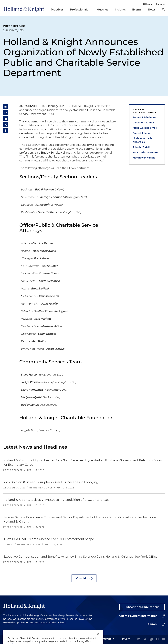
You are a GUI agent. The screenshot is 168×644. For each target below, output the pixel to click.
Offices (147, 4)
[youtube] (163, 639)
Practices (57, 10)
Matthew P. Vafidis (144, 158)
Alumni (152, 624)
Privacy (126, 639)
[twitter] (145, 639)
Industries (101, 10)
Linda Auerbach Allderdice (142, 140)
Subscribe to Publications (142, 607)
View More (83, 578)
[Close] (98, 638)
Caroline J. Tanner (143, 123)
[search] (163, 10)
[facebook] (157, 639)
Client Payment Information (138, 616)
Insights (120, 10)
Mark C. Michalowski (145, 128)
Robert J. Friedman (144, 117)
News (152, 10)
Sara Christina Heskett (146, 152)
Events (137, 10)
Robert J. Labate (142, 133)
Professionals (79, 10)
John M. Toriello (142, 147)
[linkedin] (139, 639)
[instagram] (151, 639)
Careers (160, 4)
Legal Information (105, 639)
